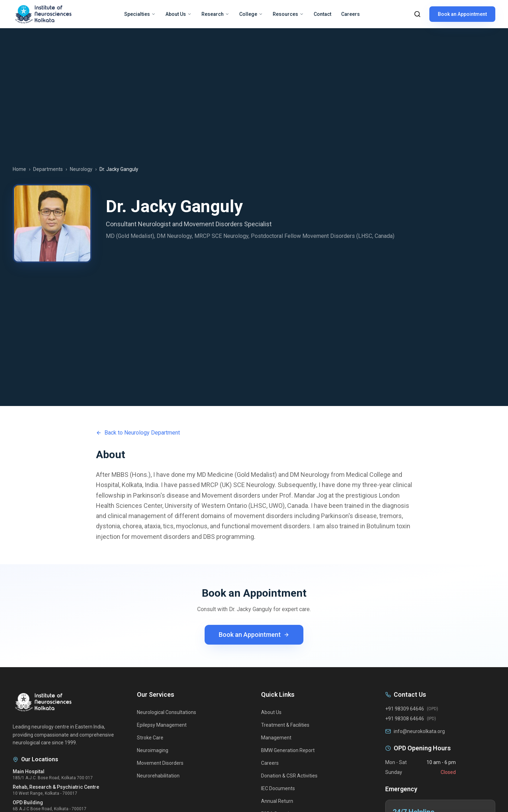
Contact (322, 14)
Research (215, 14)
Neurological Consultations (167, 712)
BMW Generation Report (288, 750)
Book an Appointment (462, 14)
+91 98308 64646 (405, 719)
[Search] (417, 14)
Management (276, 738)
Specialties (140, 14)
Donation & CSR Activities (289, 776)
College (251, 14)
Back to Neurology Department (138, 433)
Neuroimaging (153, 750)
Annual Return (277, 801)
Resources (288, 14)
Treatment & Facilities (285, 725)
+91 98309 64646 (405, 709)
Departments (48, 169)
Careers (350, 14)
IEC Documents (278, 788)
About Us (179, 14)
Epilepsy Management (162, 725)
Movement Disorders (160, 763)
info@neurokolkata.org (419, 731)
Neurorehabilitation (158, 776)
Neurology (81, 169)
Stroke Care (150, 738)
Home (19, 169)
